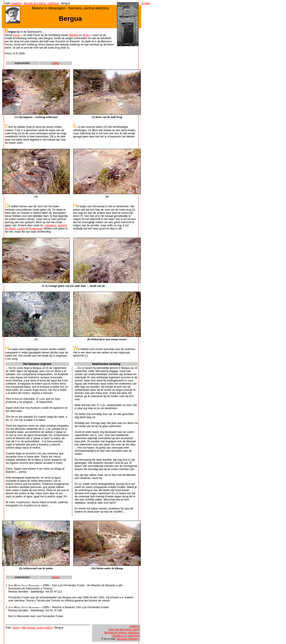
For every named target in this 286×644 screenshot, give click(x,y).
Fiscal (16, 35)
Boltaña (74, 35)
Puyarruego (36, 229)
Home (16, 628)
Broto (86, 35)
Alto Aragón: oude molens (37, 628)
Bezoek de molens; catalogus (41, 3)
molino (56, 63)
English (146, 3)
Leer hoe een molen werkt (124, 629)
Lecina (21, 229)
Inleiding (16, 3)
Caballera (50, 225)
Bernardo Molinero (128, 639)
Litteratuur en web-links (126, 636)
